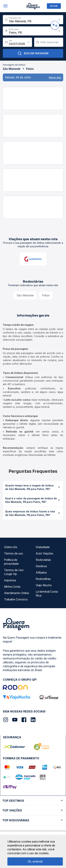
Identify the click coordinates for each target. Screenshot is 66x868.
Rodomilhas (43, 579)
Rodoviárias (43, 560)
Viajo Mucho (44, 585)
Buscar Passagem (33, 53)
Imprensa (10, 580)
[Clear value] (29, 42)
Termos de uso (14, 553)
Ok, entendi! (35, 861)
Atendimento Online (17, 593)
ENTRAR (54, 6)
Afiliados (41, 572)
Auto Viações (44, 553)
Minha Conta (12, 587)
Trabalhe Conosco (16, 599)
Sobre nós (11, 547)
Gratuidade (43, 547)
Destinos (41, 566)
